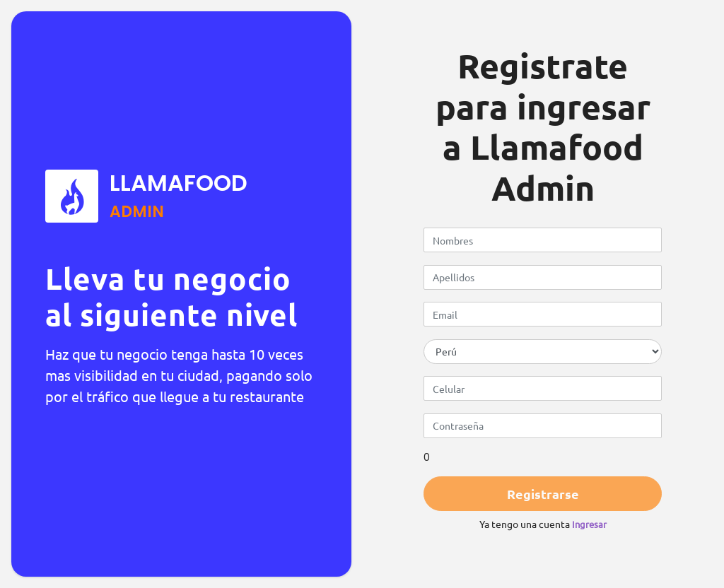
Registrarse (543, 494)
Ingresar (589, 524)
